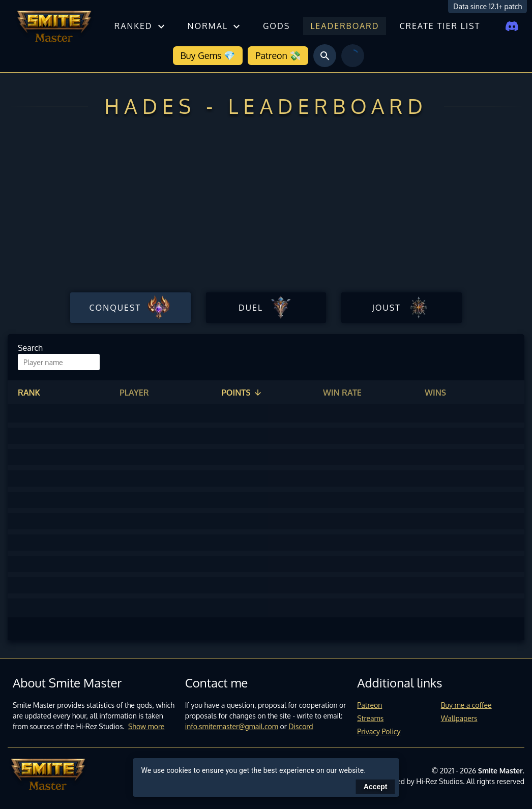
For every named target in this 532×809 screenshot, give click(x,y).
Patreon (370, 705)
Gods (276, 26)
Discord (301, 726)
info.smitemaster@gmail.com (232, 726)
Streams (370, 718)
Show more (146, 726)
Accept (376, 787)
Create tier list (440, 26)
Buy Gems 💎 (208, 55)
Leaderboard (345, 26)
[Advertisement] (266, 213)
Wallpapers (459, 718)
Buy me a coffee (466, 705)
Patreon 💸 (278, 55)
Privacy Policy (379, 731)
